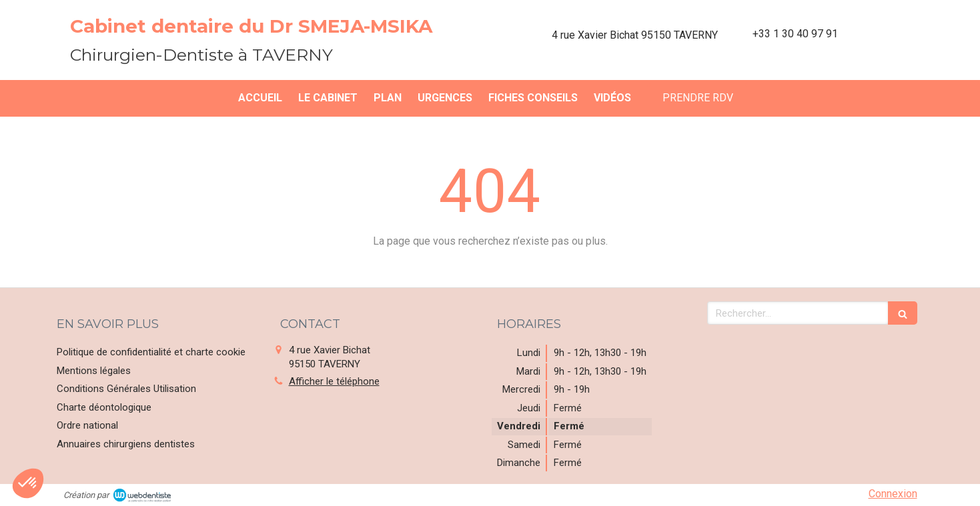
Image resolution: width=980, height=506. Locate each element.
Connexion (893, 494)
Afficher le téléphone (334, 381)
